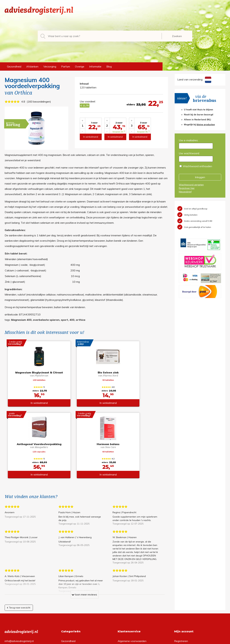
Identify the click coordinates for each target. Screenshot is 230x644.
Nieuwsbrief (185, 192)
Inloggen (200, 177)
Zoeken (177, 36)
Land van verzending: (194, 79)
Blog (109, 66)
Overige (80, 66)
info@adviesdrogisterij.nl (19, 574)
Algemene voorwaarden (132, 574)
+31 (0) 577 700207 (17, 580)
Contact (122, 590)
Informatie (95, 66)
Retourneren (125, 580)
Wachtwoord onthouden (197, 166)
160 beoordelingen (39, 102)
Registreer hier (187, 188)
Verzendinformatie (129, 585)
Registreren (181, 574)
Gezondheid (14, 66)
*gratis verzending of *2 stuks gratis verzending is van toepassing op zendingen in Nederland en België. (115, 641)
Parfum (66, 66)
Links (121, 595)
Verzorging (50, 66)
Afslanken (32, 66)
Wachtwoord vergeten (191, 185)
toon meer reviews (84, 528)
